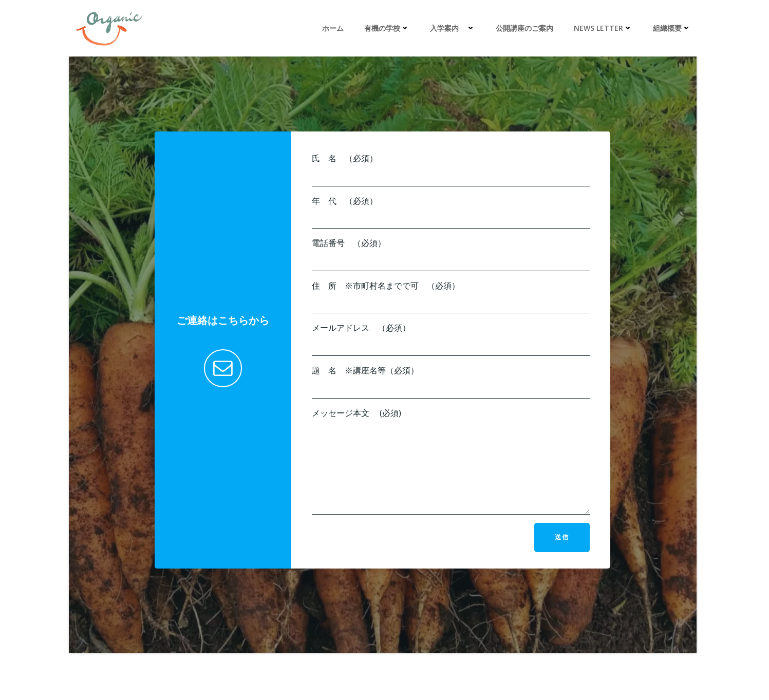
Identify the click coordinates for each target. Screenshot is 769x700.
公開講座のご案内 (524, 28)
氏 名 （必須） (451, 169)
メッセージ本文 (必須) (451, 461)
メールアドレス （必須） (451, 339)
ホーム (333, 28)
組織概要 (672, 28)
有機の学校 (387, 28)
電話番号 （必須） (451, 254)
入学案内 (453, 28)
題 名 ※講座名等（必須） (451, 382)
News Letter (603, 28)
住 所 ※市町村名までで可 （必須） (451, 297)
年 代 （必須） (451, 212)
